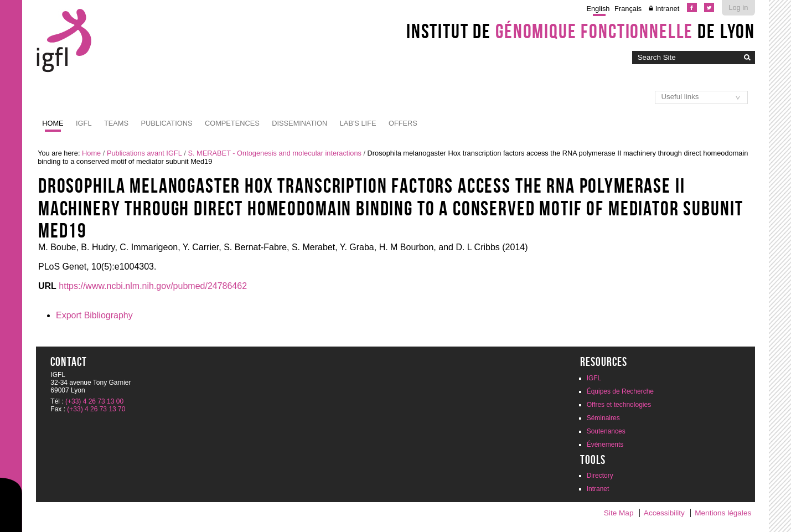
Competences (232, 123)
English (598, 9)
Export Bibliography (94, 315)
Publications (167, 123)
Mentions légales (723, 513)
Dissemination (299, 123)
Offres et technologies (619, 405)
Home (53, 123)
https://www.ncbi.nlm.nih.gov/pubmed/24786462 (153, 286)
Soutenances (606, 431)
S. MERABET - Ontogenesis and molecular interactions (274, 153)
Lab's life (358, 123)
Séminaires (603, 418)
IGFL (84, 123)
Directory (600, 476)
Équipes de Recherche (620, 391)
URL (47, 286)
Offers (403, 123)
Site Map (619, 513)
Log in (738, 7)
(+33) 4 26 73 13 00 (94, 401)
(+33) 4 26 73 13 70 (96, 409)
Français (628, 9)
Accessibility (664, 513)
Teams (116, 123)
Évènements (605, 445)
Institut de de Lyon (581, 31)
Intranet (667, 9)
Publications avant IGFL (144, 153)
